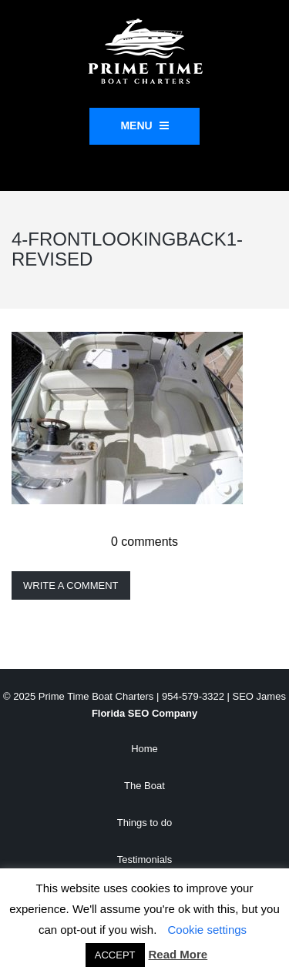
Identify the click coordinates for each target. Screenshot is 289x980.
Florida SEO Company (144, 713)
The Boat (144, 786)
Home (144, 749)
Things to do (145, 823)
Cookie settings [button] (208, 930)
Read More (178, 954)
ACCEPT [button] (115, 955)
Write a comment (71, 585)
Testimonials (145, 860)
